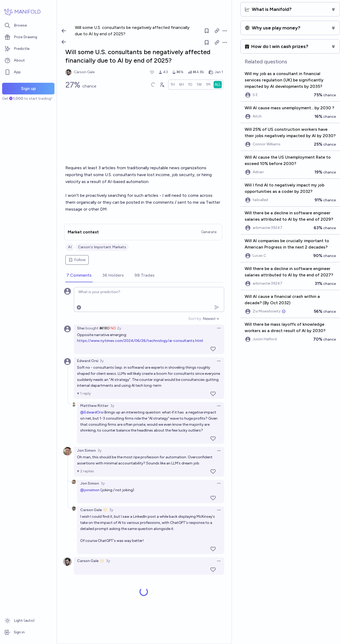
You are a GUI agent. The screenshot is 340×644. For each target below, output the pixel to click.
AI (70, 247)
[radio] (173, 85)
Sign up (28, 88)
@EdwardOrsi (92, 412)
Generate (209, 232)
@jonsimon (90, 490)
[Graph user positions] (162, 85)
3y (102, 361)
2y (119, 328)
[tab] (79, 276)
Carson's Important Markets (102, 247)
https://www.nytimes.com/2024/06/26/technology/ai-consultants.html (140, 341)
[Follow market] (207, 42)
